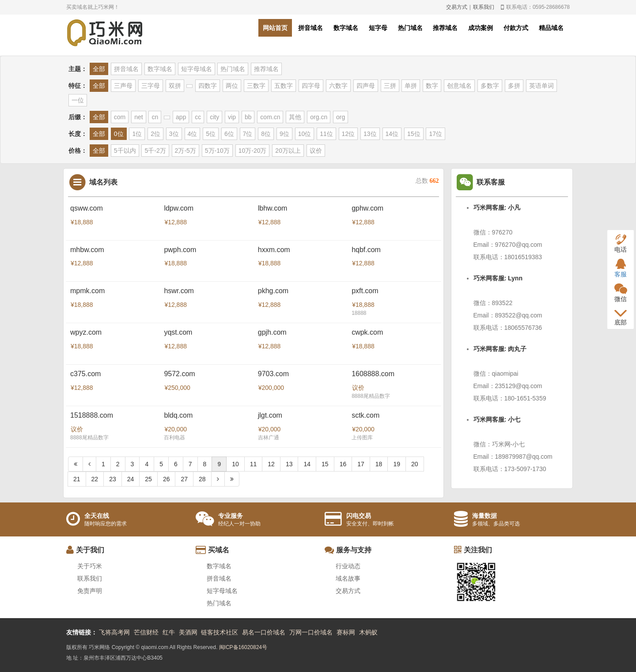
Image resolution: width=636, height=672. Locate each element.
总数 (427, 181)
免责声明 (90, 591)
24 (131, 479)
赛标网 (346, 632)
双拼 (175, 86)
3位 (174, 134)
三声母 (123, 86)
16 (343, 464)
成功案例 (481, 28)
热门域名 (410, 28)
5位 (211, 134)
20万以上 (288, 151)
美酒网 (188, 632)
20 (415, 464)
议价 (316, 151)
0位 (119, 134)
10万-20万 (253, 151)
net (138, 117)
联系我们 (484, 7)
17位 (435, 134)
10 (235, 464)
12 (271, 464)
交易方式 (457, 7)
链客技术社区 (220, 632)
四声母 (366, 86)
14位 (392, 134)
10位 (305, 134)
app (181, 117)
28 (202, 479)
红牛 (169, 632)
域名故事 (348, 578)
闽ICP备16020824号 (243, 647)
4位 (193, 134)
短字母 (378, 28)
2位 (155, 134)
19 (397, 464)
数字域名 (346, 28)
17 (361, 464)
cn (155, 117)
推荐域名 (445, 28)
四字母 (311, 86)
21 (77, 479)
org (341, 117)
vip (232, 117)
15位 (414, 134)
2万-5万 (185, 151)
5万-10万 (217, 151)
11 (254, 464)
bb (248, 117)
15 (325, 464)
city (214, 117)
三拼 (390, 86)
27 (184, 479)
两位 (232, 86)
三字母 (151, 86)
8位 (266, 134)
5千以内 (125, 151)
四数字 (208, 86)
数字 (432, 86)
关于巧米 (90, 566)
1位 (137, 134)
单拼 (411, 86)
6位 (229, 134)
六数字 (338, 86)
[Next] (218, 479)
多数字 (490, 86)
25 (148, 479)
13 (289, 464)
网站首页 (275, 28)
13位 (370, 134)
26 (167, 479)
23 (113, 479)
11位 (326, 134)
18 (379, 464)
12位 (348, 134)
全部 (99, 69)
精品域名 (551, 28)
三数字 (256, 86)
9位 (284, 134)
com (120, 117)
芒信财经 (146, 632)
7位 (248, 134)
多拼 (514, 86)
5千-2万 (155, 151)
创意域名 (459, 86)
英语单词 (541, 86)
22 (95, 479)
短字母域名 (197, 69)
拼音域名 (310, 28)
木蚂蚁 (368, 632)
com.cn (270, 117)
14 (307, 464)
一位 (78, 100)
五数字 (284, 86)
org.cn (319, 117)
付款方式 (516, 28)
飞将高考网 (114, 632)
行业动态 (348, 566)
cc (198, 117)
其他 (295, 117)
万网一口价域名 (311, 632)
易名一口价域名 (264, 632)
